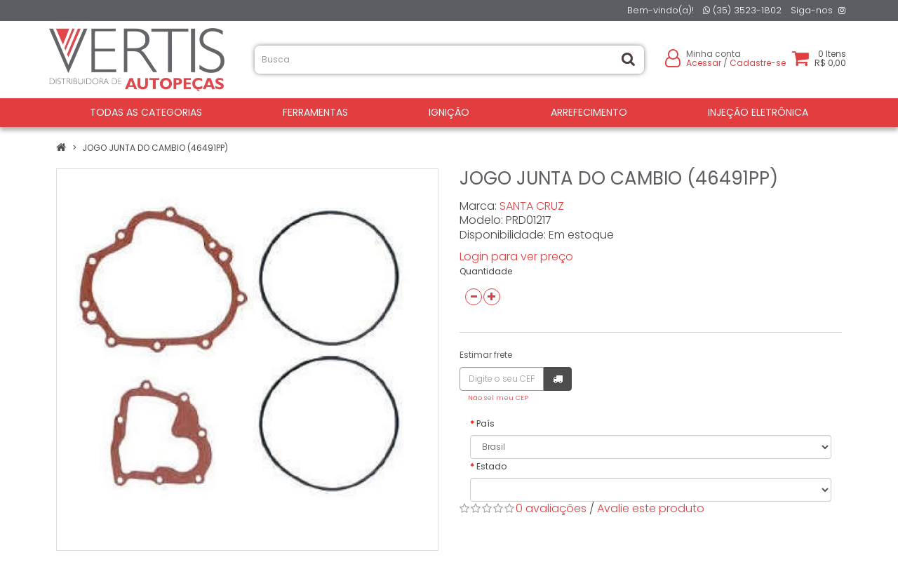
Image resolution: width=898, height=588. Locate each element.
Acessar (704, 63)
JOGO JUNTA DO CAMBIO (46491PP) (155, 148)
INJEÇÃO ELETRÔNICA (758, 112)
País (485, 423)
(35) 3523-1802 (742, 10)
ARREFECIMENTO (589, 112)
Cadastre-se (758, 63)
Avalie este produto (651, 508)
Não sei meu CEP (498, 397)
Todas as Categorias (146, 112)
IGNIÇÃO (449, 112)
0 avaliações (551, 508)
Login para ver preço (516, 256)
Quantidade (486, 271)
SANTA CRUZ (532, 206)
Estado (491, 466)
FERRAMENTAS (315, 112)
